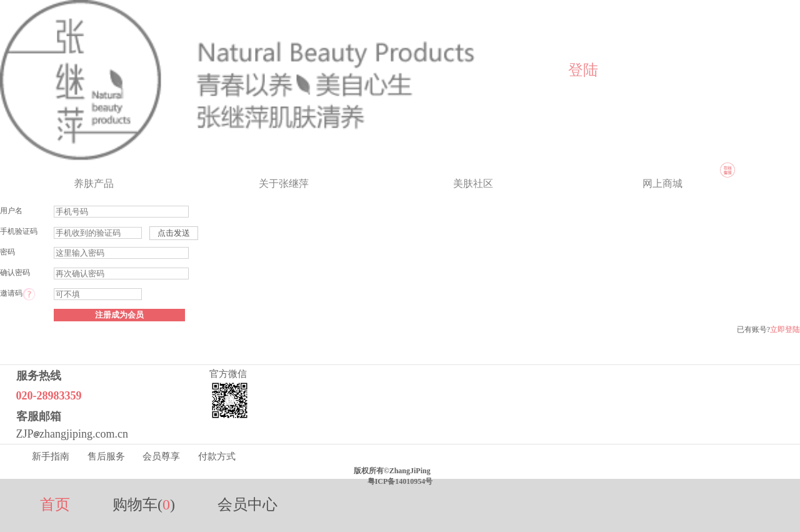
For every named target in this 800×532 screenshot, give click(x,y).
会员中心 (247, 504)
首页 (55, 504)
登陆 (583, 70)
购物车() (144, 504)
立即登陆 (785, 329)
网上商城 (662, 183)
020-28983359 (49, 396)
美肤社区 (473, 183)
